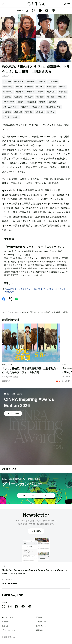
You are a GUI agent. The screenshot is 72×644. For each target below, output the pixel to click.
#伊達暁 (62, 87)
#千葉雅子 (20, 92)
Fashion (21, 574)
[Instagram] (34, 11)
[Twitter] (27, 11)
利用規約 (39, 630)
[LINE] (53, 11)
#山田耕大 (25, 107)
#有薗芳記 (7, 97)
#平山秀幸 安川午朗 (53, 107)
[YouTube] (47, 11)
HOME (4, 312)
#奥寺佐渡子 (19, 82)
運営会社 (39, 617)
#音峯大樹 (40, 112)
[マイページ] (3, 4)
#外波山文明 (31, 102)
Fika (4, 583)
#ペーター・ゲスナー (11, 117)
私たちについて (8, 617)
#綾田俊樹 (40, 97)
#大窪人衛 (61, 97)
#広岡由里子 (8, 92)
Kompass (13, 583)
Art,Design (15, 570)
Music (5, 570)
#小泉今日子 (53, 82)
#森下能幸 (51, 97)
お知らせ (5, 626)
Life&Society (59, 570)
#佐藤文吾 (7, 112)
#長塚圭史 (41, 82)
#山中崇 (19, 87)
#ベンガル (40, 87)
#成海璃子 (7, 82)
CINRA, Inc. (13, 595)
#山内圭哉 (29, 87)
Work (4, 574)
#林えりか (51, 112)
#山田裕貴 (30, 92)
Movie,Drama (15, 312)
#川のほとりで (37, 107)
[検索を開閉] (65, 4)
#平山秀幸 (29, 97)
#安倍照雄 (18, 97)
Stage (41, 570)
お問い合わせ (41, 626)
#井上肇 (42, 102)
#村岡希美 (63, 92)
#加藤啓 (41, 92)
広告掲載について (43, 622)
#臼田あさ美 (51, 87)
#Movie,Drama (9, 102)
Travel (12, 574)
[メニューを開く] (69, 4)
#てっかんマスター (10, 107)
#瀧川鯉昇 (52, 102)
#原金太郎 (18, 112)
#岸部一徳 (30, 82)
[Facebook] (40, 11)
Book (48, 570)
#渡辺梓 (20, 102)
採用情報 (5, 622)
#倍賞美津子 (51, 92)
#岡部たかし (8, 87)
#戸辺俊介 (29, 112)
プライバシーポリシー (10, 630)
